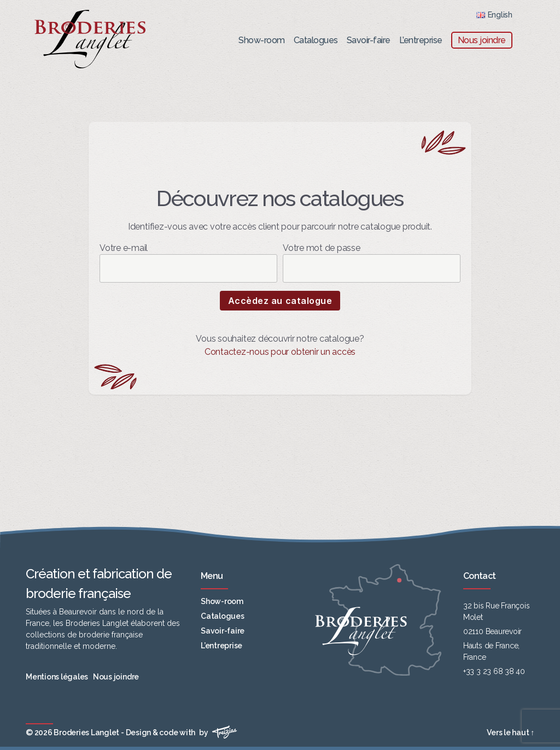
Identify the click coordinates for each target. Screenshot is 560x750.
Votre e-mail (188, 263)
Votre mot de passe (372, 263)
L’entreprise (421, 40)
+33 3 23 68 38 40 (494, 671)
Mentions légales (57, 677)
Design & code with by (182, 733)
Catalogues (316, 40)
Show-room (262, 40)
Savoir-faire (369, 40)
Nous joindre (482, 40)
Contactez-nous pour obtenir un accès (280, 352)
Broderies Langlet (86, 733)
